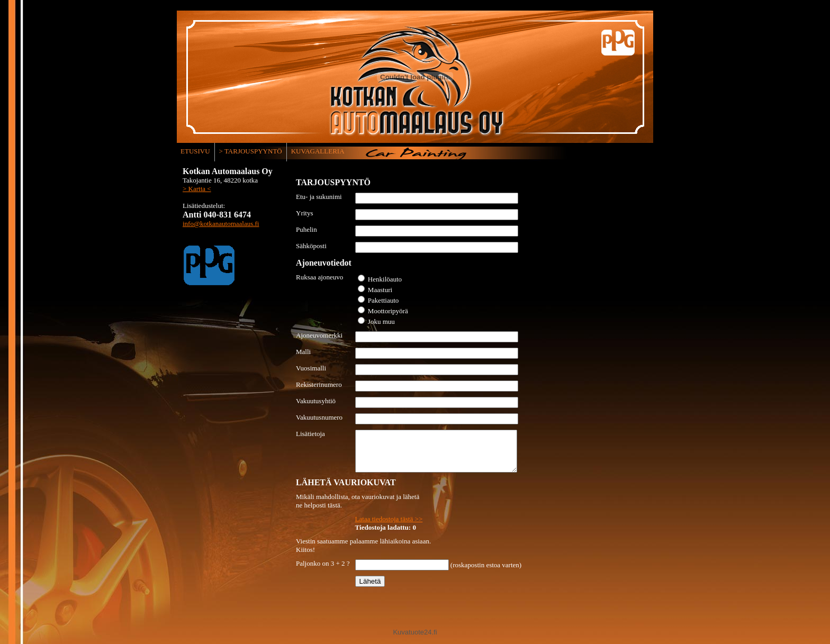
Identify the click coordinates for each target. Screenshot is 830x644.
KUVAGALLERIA (318, 151)
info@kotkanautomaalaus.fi (221, 224)
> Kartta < (197, 189)
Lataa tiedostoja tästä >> (389, 527)
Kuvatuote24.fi (415, 640)
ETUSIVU (195, 151)
